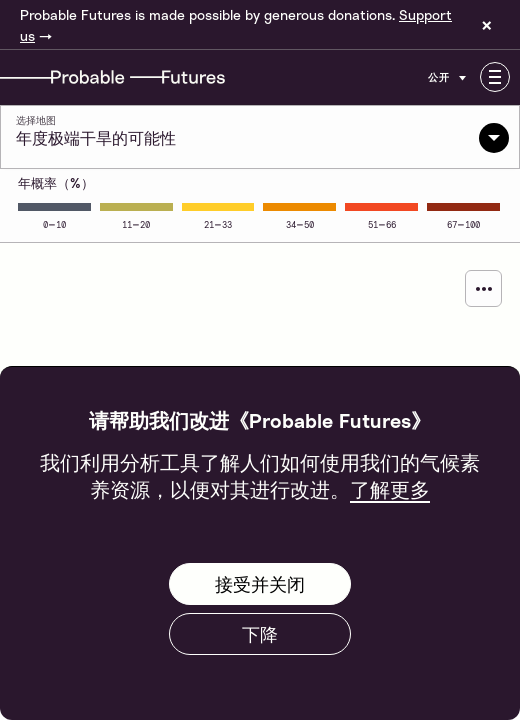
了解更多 (390, 489)
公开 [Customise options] (449, 77)
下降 (260, 634)
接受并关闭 (260, 584)
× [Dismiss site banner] (487, 25)
